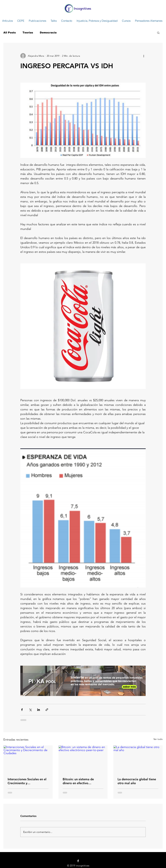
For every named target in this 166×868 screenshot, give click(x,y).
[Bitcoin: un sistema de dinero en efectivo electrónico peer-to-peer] (83, 759)
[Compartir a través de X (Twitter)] (30, 710)
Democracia (48, 32)
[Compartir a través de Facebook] (22, 710)
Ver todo (158, 739)
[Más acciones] (144, 56)
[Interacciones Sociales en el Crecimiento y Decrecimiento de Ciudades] (28, 759)
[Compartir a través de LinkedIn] (39, 710)
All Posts (10, 32)
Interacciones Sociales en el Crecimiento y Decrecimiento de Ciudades (27, 781)
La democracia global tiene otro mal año (137, 781)
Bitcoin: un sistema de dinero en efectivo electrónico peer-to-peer (80, 781)
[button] (158, 33)
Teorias (28, 32)
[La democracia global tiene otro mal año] (138, 759)
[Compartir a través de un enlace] (47, 710)
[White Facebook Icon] (78, 861)
